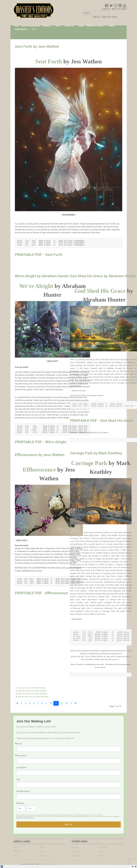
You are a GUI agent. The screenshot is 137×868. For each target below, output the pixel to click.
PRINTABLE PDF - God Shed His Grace (102, 421)
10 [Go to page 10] (51, 703)
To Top (121, 865)
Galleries (75, 851)
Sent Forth (49, 61)
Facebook (102, 847)
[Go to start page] (17, 703)
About (16, 847)
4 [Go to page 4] (26, 703)
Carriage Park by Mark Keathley (96, 453)
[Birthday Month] (21, 808)
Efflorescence (39, 470)
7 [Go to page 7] (38, 703)
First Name (21, 756)
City (18, 779)
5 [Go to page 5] (30, 703)
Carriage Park (89, 463)
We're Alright (36, 286)
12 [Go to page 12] (61, 703)
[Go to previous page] (22, 703)
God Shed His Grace (100, 291)
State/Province (23, 791)
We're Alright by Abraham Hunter (42, 276)
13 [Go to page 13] (67, 703)
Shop (42, 851)
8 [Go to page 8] (42, 703)
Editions (17, 851)
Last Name (21, 768)
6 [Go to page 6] (34, 703)
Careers (101, 851)
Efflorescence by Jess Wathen (40, 455)
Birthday (20, 803)
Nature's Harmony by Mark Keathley (33, 697)
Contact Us (76, 856)
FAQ (15, 856)
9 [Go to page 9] (46, 703)
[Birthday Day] (32, 808)
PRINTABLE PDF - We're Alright (41, 442)
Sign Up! (68, 824)
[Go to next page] (71, 703)
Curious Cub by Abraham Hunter (32, 688)
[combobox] (96, 13)
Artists (43, 847)
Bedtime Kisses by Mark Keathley (32, 691)
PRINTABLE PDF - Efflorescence (41, 593)
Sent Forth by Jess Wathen (37, 46)
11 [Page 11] (56, 703)
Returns (43, 856)
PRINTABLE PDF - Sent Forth (39, 255)
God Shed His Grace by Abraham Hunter (103, 276)
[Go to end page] (75, 703)
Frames (75, 847)
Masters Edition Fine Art (49, 865)
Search (101, 856)
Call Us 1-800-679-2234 (114, 9)
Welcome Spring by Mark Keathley (32, 694)
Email (19, 744)
